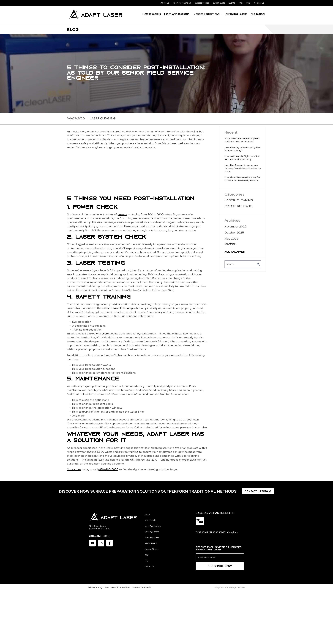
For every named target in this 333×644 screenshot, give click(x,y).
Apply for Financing (182, 3)
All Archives (235, 252)
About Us (165, 3)
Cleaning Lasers (236, 14)
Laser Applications (177, 14)
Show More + (231, 244)
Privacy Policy (95, 588)
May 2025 (231, 239)
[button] (258, 264)
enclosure (103, 334)
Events (232, 3)
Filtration (258, 14)
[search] (243, 264)
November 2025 (236, 227)
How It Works (152, 14)
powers (122, 215)
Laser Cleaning (239, 201)
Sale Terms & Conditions (117, 588)
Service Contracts (142, 588)
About (147, 514)
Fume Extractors (152, 537)
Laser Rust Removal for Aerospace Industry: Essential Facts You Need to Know (243, 168)
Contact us (74, 470)
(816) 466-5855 (108, 470)
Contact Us (259, 3)
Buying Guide (219, 3)
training (133, 452)
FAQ (241, 3)
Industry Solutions (207, 14)
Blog (248, 3)
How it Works (150, 520)
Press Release (238, 206)
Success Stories (202, 3)
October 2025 (234, 233)
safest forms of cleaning (118, 308)
